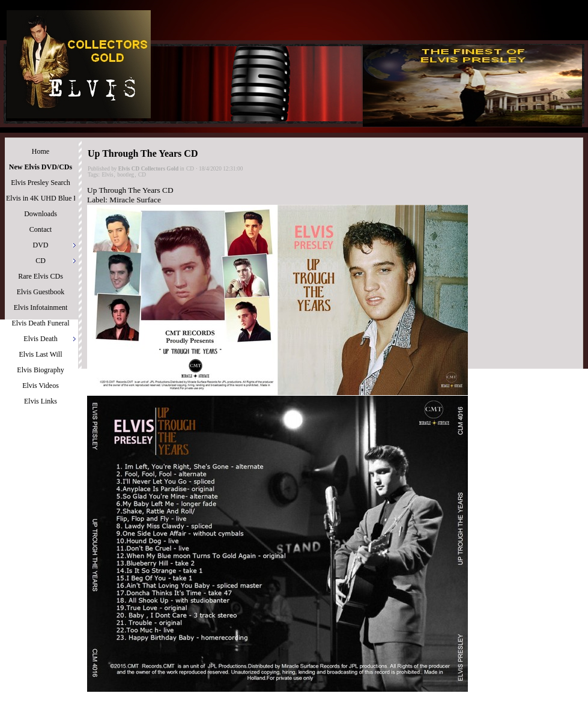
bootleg (126, 175)
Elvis (107, 175)
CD (190, 169)
